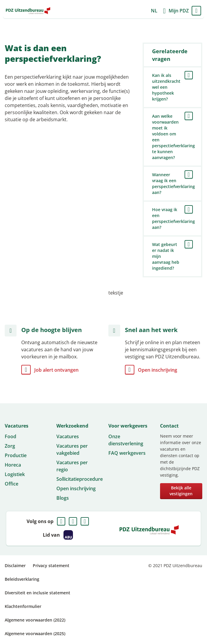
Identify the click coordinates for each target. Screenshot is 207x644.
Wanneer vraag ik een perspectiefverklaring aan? (172, 183)
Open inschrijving (158, 370)
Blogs (63, 498)
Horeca (13, 465)
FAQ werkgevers (127, 453)
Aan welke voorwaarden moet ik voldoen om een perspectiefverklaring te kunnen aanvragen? (172, 137)
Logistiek (15, 474)
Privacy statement (51, 565)
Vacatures (68, 436)
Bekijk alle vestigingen (181, 491)
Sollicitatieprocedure (80, 479)
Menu (196, 11)
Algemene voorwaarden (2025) (35, 634)
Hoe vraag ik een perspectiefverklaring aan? (172, 218)
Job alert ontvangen (56, 370)
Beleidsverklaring (22, 579)
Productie (16, 455)
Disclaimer (15, 565)
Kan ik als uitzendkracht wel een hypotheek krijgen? (166, 87)
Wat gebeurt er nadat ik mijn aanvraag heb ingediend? (166, 256)
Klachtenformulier (23, 606)
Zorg (10, 446)
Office (12, 484)
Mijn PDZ (179, 11)
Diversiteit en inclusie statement (38, 593)
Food (10, 436)
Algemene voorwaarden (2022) (35, 620)
